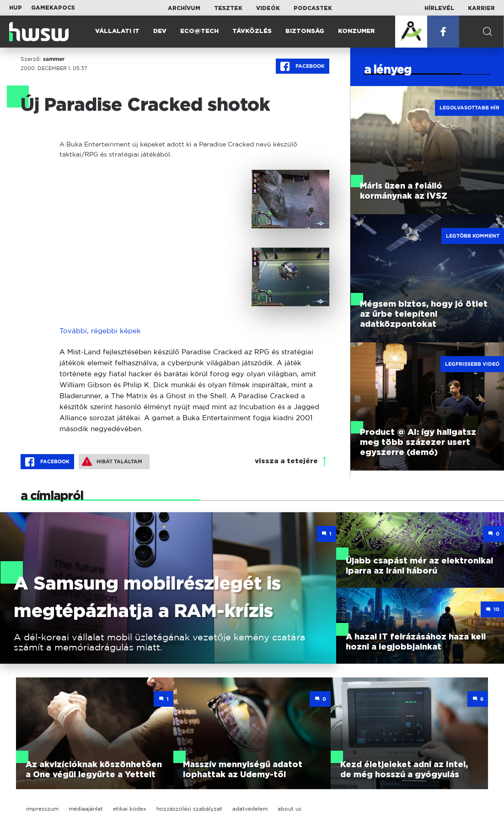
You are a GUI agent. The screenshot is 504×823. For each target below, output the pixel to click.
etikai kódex (130, 809)
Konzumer (357, 31)
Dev (160, 31)
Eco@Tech (199, 31)
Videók (268, 8)
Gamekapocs (53, 8)
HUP (16, 8)
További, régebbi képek (100, 331)
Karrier (481, 8)
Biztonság (305, 31)
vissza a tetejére (286, 461)
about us (290, 809)
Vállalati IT (117, 31)
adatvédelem (250, 809)
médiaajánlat (86, 809)
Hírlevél (439, 8)
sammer (54, 59)
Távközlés (252, 31)
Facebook (303, 66)
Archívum (184, 8)
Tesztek (228, 8)
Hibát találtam (112, 461)
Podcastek (313, 8)
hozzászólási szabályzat (189, 809)
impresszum (42, 809)
